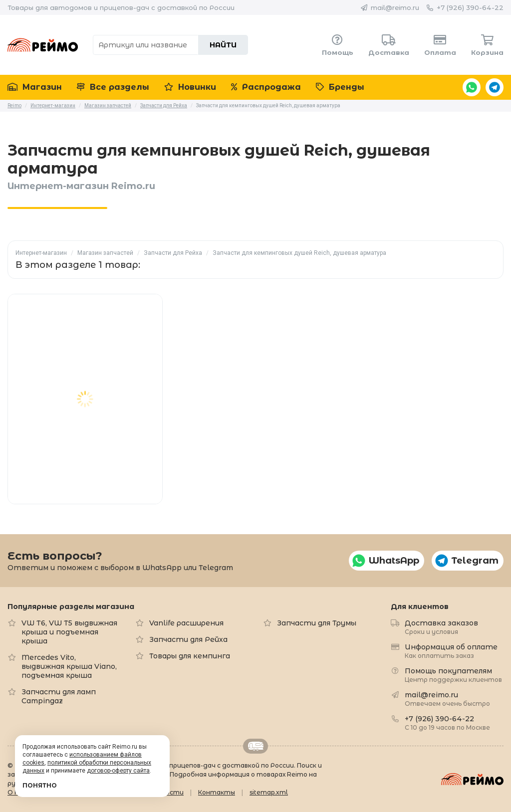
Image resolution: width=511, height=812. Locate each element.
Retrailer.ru (255, 746)
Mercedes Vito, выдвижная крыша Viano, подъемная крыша (69, 666)
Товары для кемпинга (190, 656)
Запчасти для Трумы (317, 623)
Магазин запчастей (105, 253)
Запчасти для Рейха (173, 253)
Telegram (495, 87)
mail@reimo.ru (395, 7)
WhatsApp (472, 87)
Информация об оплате (451, 651)
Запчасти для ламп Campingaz (59, 696)
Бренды (340, 87)
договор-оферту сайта (118, 771)
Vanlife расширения (186, 623)
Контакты (217, 792)
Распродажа (266, 87)
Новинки (190, 87)
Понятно (40, 785)
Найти (223, 45)
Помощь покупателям (453, 675)
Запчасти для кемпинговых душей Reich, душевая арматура (299, 253)
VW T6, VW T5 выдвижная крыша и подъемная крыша (69, 632)
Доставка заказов (441, 627)
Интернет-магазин (41, 253)
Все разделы (113, 87)
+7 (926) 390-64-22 (470, 7)
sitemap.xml (269, 792)
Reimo (43, 45)
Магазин (35, 87)
